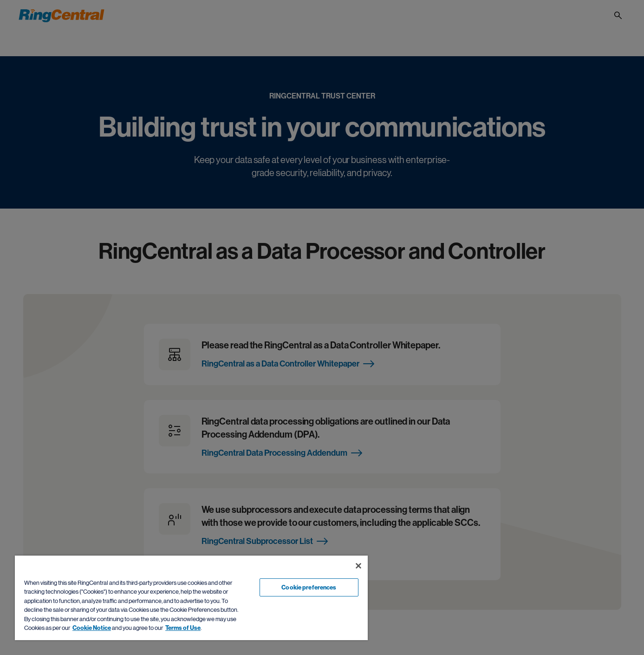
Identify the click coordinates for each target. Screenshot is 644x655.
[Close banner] (358, 566)
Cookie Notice (92, 628)
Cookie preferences (309, 587)
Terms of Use (183, 628)
